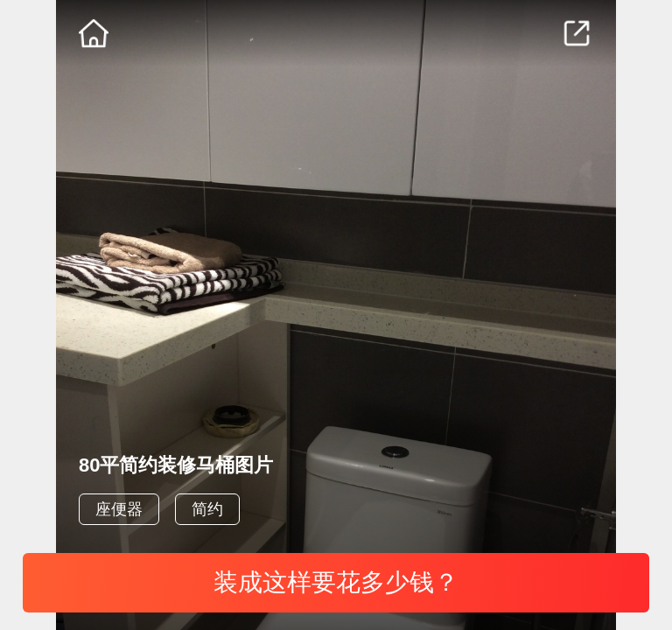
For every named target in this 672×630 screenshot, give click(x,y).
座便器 (119, 509)
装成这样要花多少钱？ (336, 582)
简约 (207, 509)
